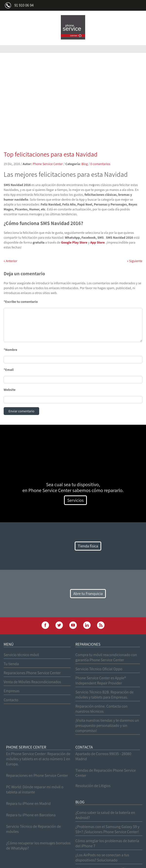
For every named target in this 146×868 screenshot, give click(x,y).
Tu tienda (11, 664)
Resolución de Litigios (93, 786)
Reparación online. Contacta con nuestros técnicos (101, 709)
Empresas (12, 691)
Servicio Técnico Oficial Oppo (99, 669)
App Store (97, 242)
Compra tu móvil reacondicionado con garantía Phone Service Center (106, 657)
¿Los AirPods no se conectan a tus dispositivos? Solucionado (102, 858)
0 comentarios (100, 164)
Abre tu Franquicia (88, 594)
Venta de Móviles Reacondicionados (32, 682)
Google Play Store (74, 242)
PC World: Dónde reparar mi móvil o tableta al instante (35, 789)
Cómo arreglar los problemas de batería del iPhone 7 (107, 843)
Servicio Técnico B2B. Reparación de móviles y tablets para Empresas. (105, 695)
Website (10, 390)
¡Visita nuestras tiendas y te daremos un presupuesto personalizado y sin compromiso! (107, 725)
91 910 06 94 (24, 5)
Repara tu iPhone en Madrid (28, 804)
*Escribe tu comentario (21, 302)
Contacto (11, 700)
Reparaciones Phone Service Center (32, 673)
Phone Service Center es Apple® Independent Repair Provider (101, 681)
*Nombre (10, 350)
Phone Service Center (48, 164)
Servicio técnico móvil (21, 655)
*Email (9, 370)
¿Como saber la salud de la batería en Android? (105, 815)
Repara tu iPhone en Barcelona (31, 815)
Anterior (10, 261)
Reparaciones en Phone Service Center (37, 775)
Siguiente (135, 261)
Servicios (75, 500)
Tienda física (88, 546)
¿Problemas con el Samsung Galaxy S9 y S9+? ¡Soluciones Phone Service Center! (107, 829)
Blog (84, 164)
